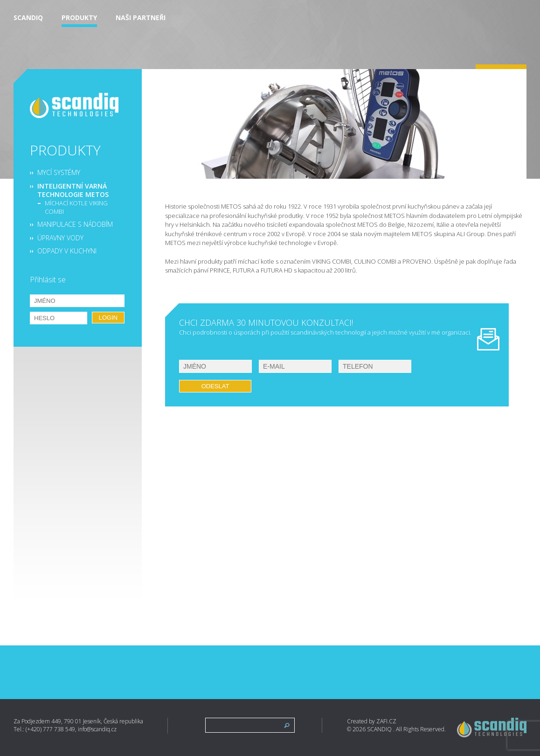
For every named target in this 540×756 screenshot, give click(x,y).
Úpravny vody (60, 238)
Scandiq (28, 18)
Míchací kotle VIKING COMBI (76, 207)
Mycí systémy (59, 173)
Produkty (79, 18)
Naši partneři (141, 18)
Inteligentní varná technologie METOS (73, 190)
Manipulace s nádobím (75, 224)
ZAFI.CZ (386, 721)
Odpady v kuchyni (67, 251)
